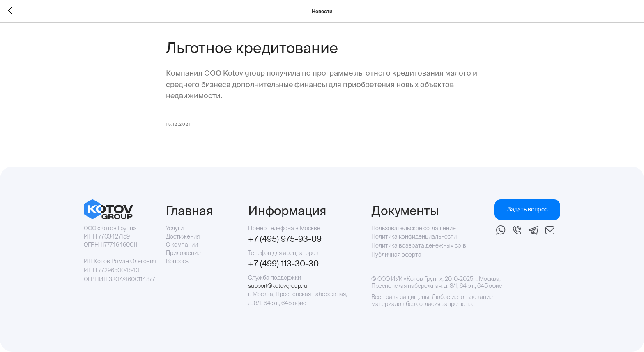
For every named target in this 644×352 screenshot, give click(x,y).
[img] (501, 231)
